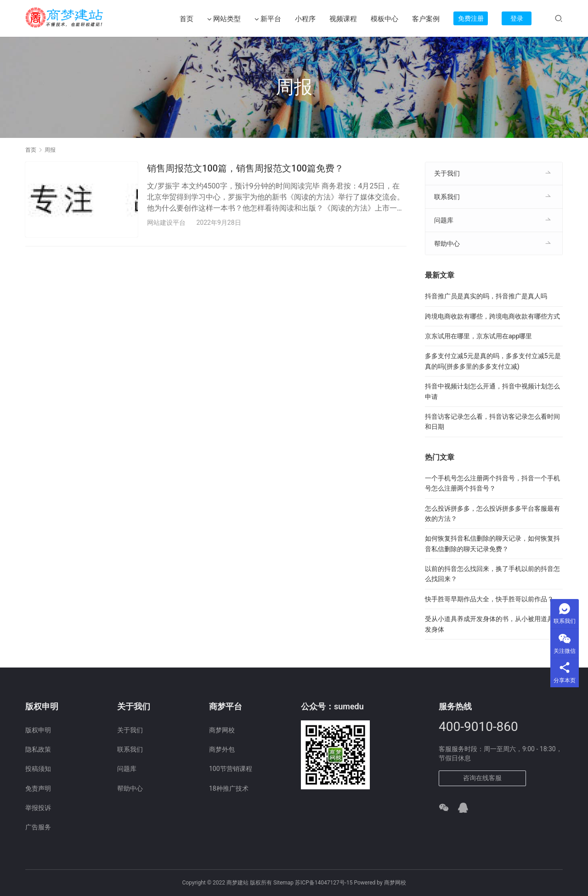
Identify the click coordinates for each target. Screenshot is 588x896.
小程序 (305, 19)
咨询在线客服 (482, 778)
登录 (517, 18)
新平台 (268, 19)
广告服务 (38, 827)
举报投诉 (38, 808)
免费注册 (471, 18)
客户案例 (426, 19)
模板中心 (384, 19)
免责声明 (38, 788)
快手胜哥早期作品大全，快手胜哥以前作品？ (489, 599)
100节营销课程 (231, 769)
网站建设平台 (166, 223)
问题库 (444, 220)
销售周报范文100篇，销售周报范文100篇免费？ (245, 168)
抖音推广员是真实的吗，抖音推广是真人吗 (486, 296)
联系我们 (447, 197)
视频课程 (343, 19)
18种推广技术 (229, 788)
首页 (187, 19)
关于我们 (447, 173)
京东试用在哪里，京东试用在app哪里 (478, 336)
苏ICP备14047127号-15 (324, 883)
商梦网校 (222, 730)
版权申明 (38, 730)
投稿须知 (38, 769)
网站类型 (224, 19)
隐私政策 (38, 749)
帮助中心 (447, 244)
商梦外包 (222, 749)
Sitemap (283, 883)
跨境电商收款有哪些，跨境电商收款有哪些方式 (492, 316)
